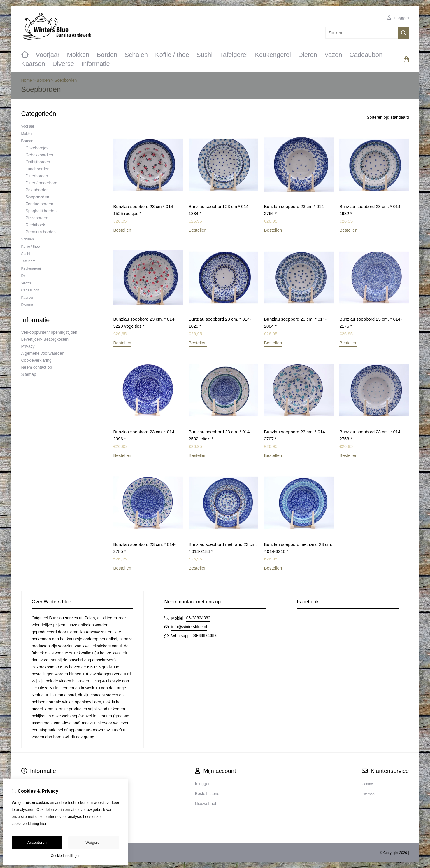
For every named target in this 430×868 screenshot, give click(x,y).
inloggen (398, 18)
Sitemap (29, 374)
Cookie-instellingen (65, 856)
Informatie (96, 64)
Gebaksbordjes (39, 155)
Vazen (333, 55)
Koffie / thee (172, 55)
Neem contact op (37, 367)
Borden (107, 55)
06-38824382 (198, 618)
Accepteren (37, 842)
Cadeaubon (366, 55)
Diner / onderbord (42, 183)
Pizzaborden (37, 218)
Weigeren (93, 842)
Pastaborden (37, 190)
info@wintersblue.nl (189, 627)
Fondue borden (40, 204)
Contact (368, 784)
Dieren (308, 55)
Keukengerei (273, 55)
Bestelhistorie (207, 794)
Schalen (136, 55)
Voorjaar (48, 55)
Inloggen (203, 784)
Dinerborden (37, 176)
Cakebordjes (37, 148)
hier (43, 824)
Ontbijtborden (38, 162)
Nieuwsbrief (206, 804)
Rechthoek (35, 225)
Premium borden (41, 232)
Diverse (63, 64)
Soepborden (66, 80)
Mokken (78, 55)
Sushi (205, 55)
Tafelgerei (234, 55)
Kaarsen (33, 64)
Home (27, 80)
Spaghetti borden (41, 211)
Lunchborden (38, 169)
